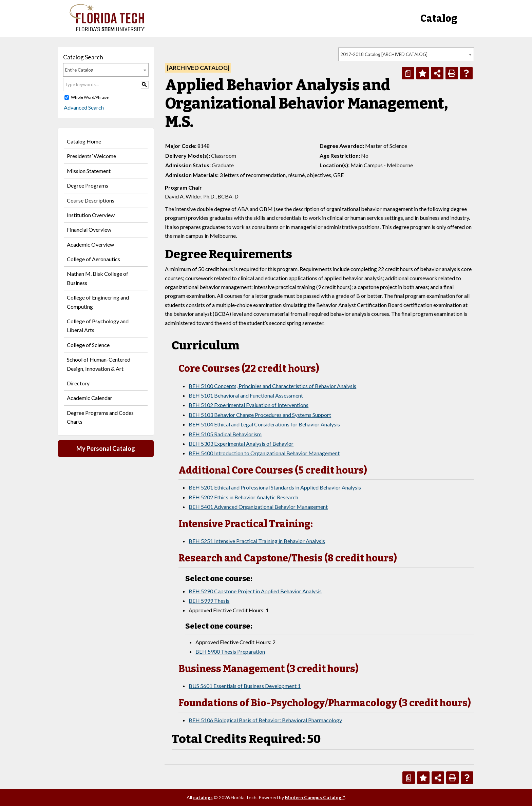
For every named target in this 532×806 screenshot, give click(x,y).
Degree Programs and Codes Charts (100, 417)
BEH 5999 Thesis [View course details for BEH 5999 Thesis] (209, 601)
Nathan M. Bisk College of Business (98, 278)
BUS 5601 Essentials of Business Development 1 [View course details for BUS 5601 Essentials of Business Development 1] (245, 686)
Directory (78, 383)
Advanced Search (83, 107)
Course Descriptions (91, 200)
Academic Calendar (90, 398)
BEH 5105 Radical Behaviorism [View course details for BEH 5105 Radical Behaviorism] (225, 434)
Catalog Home (84, 141)
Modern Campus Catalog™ (315, 797)
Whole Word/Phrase (90, 97)
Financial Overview (89, 229)
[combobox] (406, 54)
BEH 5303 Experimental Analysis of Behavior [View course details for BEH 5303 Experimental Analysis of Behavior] (241, 444)
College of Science (88, 345)
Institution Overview (91, 215)
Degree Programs (88, 185)
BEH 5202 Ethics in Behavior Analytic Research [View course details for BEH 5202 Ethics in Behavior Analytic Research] (243, 497)
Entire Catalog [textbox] (79, 70)
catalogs (203, 797)
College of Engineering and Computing (98, 302)
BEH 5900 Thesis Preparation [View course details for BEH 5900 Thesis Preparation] (230, 651)
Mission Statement (89, 171)
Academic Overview (90, 244)
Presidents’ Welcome (91, 156)
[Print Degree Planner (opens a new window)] (408, 73)
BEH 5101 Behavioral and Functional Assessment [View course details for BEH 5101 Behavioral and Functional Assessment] (246, 395)
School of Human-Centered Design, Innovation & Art (99, 364)
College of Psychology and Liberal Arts (98, 325)
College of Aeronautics (93, 259)
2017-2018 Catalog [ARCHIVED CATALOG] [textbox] (384, 54)
